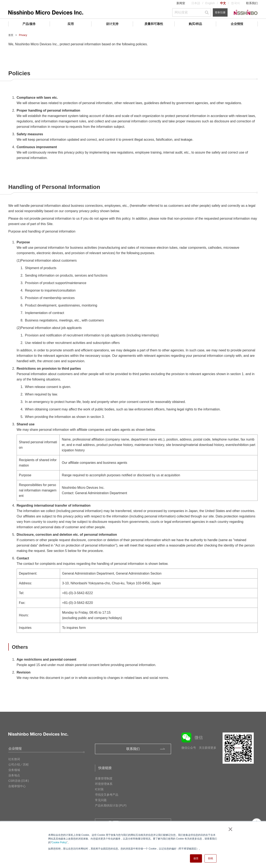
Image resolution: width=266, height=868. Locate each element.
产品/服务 (29, 24)
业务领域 (14, 770)
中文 (223, 3)
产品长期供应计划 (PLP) (111, 805)
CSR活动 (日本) (19, 781)
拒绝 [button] (211, 858)
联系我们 (252, 3)
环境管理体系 (104, 784)
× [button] (230, 829)
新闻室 (181, 3)
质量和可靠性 (154, 24)
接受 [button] (196, 858)
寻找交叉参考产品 (107, 795)
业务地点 (14, 775)
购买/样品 (195, 24)
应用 (71, 24)
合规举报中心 (17, 786)
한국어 (235, 3)
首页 (11, 35)
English (210, 3)
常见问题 (101, 800)
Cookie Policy (59, 842)
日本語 (196, 3)
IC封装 (99, 789)
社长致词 (14, 759)
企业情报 (237, 24)
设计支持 (112, 24)
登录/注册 (220, 12)
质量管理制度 (104, 778)
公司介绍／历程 (18, 765)
